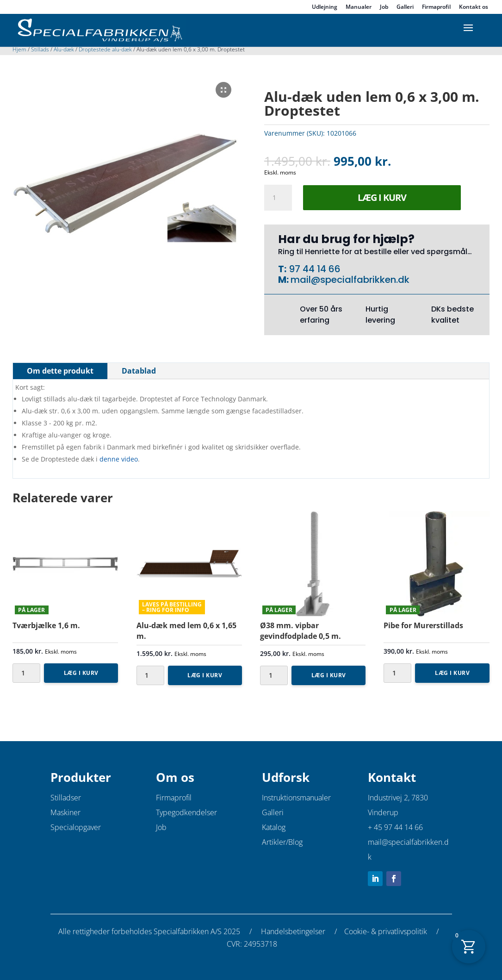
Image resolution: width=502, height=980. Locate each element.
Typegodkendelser (186, 812)
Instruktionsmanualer (296, 798)
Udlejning (325, 7)
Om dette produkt (60, 371)
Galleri (405, 7)
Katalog (274, 827)
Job (384, 7)
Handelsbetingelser (293, 931)
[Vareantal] (278, 198)
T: (282, 269)
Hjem (19, 49)
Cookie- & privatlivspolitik (386, 931)
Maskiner (65, 812)
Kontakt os (474, 7)
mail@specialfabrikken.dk (350, 280)
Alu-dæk (64, 49)
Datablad (139, 371)
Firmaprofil (436, 7)
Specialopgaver (76, 827)
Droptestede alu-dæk (105, 49)
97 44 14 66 (313, 269)
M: (284, 280)
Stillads (40, 49)
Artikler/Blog (282, 842)
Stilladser (66, 798)
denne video (119, 459)
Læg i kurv (382, 197)
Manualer (359, 7)
